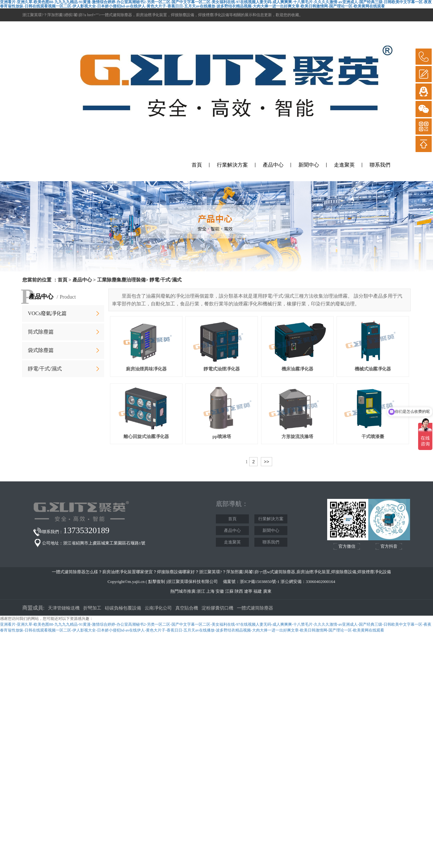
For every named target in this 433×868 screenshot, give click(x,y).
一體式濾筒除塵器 (255, 608)
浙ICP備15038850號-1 (260, 582)
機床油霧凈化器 (297, 369)
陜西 (239, 591)
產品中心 (273, 165)
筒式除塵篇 (41, 332)
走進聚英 (344, 165)
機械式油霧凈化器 (373, 369)
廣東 (267, 591)
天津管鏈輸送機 (64, 608)
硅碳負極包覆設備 (123, 608)
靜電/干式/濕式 (45, 369)
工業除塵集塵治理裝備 (121, 280)
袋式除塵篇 (41, 350)
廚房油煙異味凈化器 (146, 369)
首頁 (197, 165)
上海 (210, 591)
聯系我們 (380, 165)
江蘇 (229, 591)
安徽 (220, 591)
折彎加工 (92, 608)
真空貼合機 (187, 608)
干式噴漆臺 (373, 437)
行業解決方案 (232, 165)
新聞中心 (309, 165)
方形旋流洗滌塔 (297, 437)
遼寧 (248, 591)
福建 (258, 591)
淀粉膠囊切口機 (217, 608)
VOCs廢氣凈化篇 (47, 313)
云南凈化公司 (158, 608)
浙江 (201, 591)
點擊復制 (157, 582)
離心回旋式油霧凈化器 (146, 437)
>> (266, 462)
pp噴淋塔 (222, 437)
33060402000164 (321, 582)
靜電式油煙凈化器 (222, 369)
